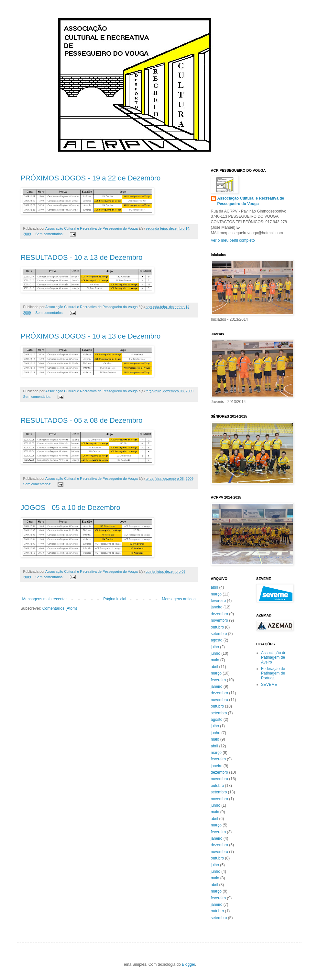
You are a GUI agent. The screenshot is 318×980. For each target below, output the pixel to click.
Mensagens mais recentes (45, 599)
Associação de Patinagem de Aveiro (274, 657)
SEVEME (269, 685)
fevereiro (219, 601)
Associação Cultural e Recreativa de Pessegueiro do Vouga (251, 201)
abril (215, 587)
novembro (219, 620)
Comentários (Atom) (60, 608)
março (216, 594)
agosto (217, 640)
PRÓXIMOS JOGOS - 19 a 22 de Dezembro (91, 178)
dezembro (219, 614)
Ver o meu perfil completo (233, 240)
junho (216, 653)
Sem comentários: (50, 234)
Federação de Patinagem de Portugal (273, 673)
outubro (218, 627)
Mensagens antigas (179, 599)
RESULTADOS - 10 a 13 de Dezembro (82, 257)
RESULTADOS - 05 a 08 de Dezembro (82, 420)
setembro (219, 634)
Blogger (188, 964)
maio (215, 660)
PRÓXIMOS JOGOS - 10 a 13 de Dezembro (91, 336)
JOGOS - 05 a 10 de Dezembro (71, 507)
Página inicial (115, 599)
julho (215, 647)
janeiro (217, 607)
